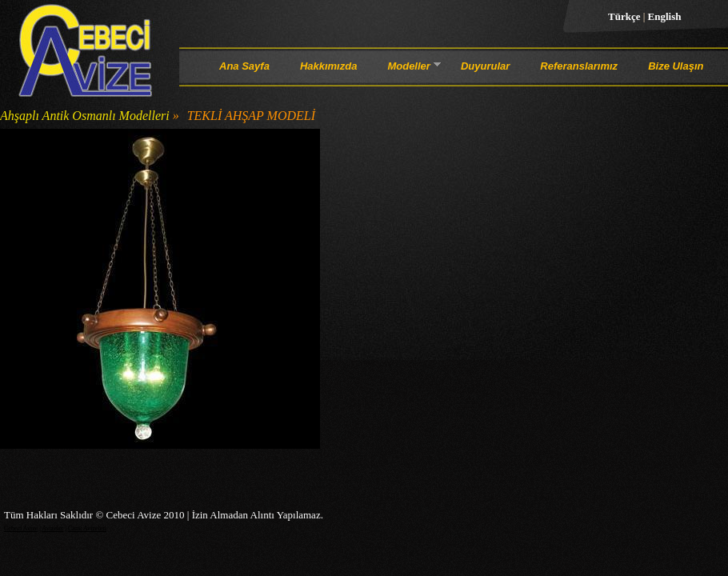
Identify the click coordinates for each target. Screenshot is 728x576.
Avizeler (52, 528)
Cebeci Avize (21, 528)
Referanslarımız (579, 66)
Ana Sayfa (244, 66)
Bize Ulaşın (676, 66)
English (665, 16)
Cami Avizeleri (87, 528)
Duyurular (485, 66)
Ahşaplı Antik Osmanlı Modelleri (85, 116)
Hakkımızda (329, 66)
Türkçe (626, 16)
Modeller (408, 69)
